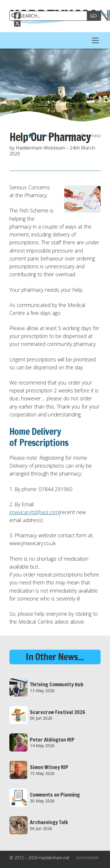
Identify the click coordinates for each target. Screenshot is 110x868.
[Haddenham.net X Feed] (17, 24)
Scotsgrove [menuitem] (87, 858)
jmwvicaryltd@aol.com (34, 512)
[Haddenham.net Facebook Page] (17, 16)
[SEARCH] (50, 16)
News (48, 135)
